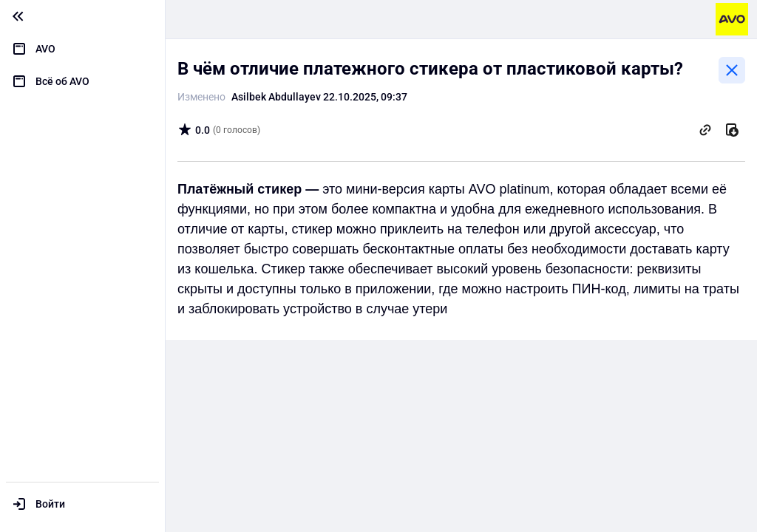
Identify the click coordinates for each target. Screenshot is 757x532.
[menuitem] (82, 49)
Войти (50, 504)
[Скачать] (732, 130)
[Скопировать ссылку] (705, 130)
